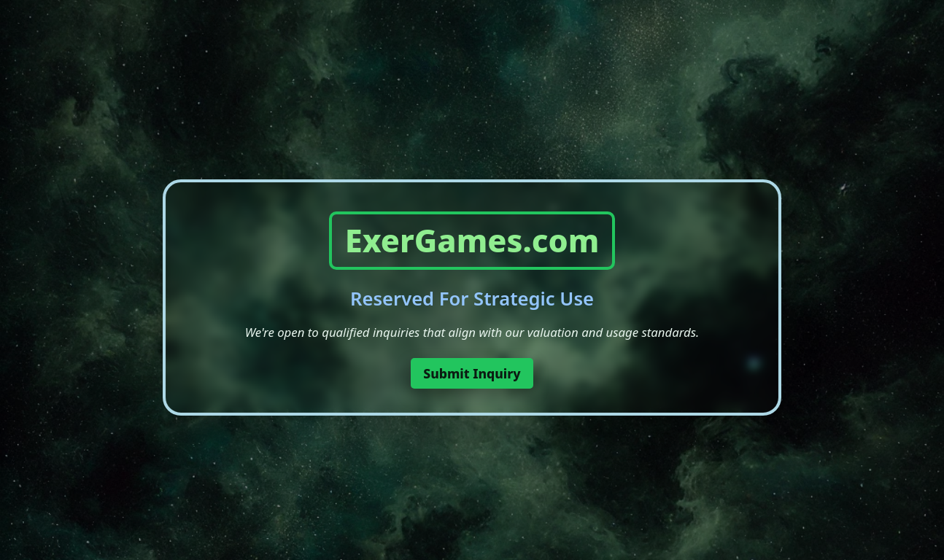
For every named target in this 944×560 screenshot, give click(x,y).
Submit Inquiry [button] (472, 373)
